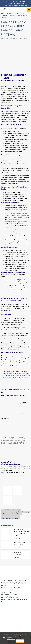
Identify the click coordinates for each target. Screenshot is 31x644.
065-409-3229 (11, 595)
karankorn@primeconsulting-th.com (15, 472)
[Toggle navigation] (29, 10)
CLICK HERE (8, 390)
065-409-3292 (20, 396)
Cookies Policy (9, 637)
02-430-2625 (8, 470)
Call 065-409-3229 (7, 396)
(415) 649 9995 (13, 597)
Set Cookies (11, 641)
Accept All (20, 641)
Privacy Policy (23, 636)
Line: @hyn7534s (22, 403)
